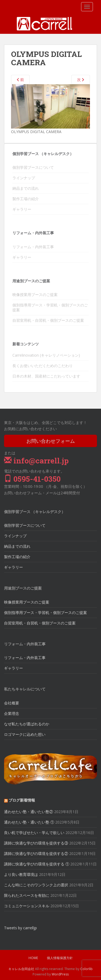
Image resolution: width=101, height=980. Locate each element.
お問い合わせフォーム (51, 441)
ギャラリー (22, 209)
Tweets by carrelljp (20, 928)
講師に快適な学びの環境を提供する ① (37, 864)
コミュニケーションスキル (27, 906)
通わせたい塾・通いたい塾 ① (29, 822)
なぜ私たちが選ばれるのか (27, 724)
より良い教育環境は (21, 874)
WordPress (60, 974)
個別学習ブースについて (33, 167)
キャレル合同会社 (21, 969)
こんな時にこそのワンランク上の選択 (36, 885)
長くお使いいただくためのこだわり (43, 366)
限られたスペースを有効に (27, 895)
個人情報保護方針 (60, 958)
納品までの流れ (26, 188)
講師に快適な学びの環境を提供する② (36, 853)
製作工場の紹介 (26, 199)
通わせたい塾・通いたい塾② (29, 812)
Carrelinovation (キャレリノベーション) (46, 355)
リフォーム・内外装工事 (33, 247)
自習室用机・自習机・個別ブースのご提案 (48, 320)
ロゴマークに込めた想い (25, 734)
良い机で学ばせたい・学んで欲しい (34, 833)
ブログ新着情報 (22, 800)
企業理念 (12, 713)
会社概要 (12, 703)
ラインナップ (24, 178)
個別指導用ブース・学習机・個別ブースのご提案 (50, 307)
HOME (33, 958)
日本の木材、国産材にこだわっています (46, 376)
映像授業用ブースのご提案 (35, 295)
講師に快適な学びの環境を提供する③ (36, 843)
